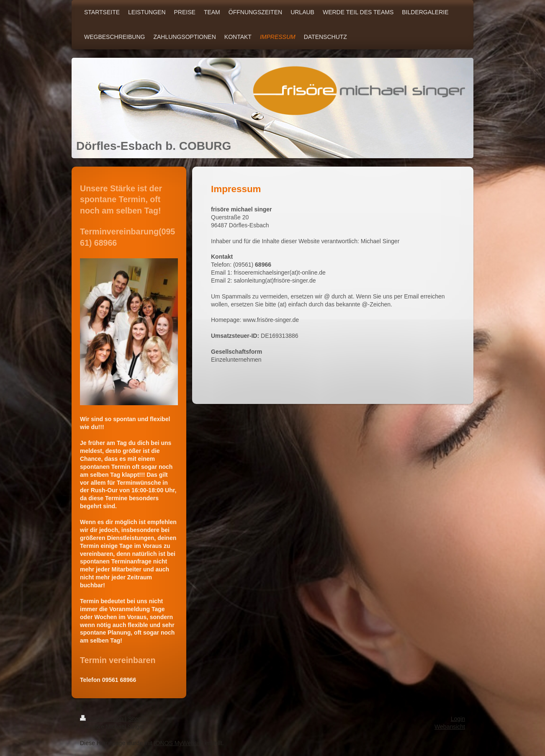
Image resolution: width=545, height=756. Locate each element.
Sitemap (139, 719)
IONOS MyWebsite (179, 743)
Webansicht (450, 727)
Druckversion (102, 719)
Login (458, 719)
